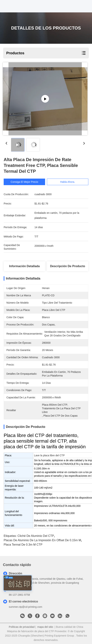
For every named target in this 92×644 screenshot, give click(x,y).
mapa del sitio (45, 627)
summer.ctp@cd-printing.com (25, 607)
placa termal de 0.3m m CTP (23, 545)
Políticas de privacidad (22, 627)
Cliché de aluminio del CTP (36, 536)
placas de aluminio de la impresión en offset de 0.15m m (42, 540)
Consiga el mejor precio (24, 182)
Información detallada (24, 266)
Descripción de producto (68, 266)
